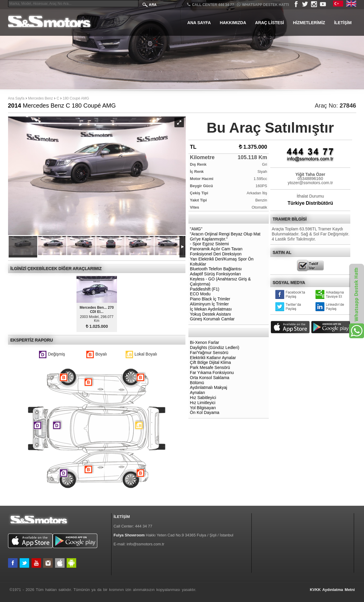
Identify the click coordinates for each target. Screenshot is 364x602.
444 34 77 (144, 526)
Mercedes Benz (40, 98)
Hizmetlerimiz (309, 23)
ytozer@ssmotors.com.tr (310, 183)
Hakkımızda (233, 23)
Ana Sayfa (199, 23)
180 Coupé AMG (76, 98)
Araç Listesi (270, 23)
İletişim (343, 23)
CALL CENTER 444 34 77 (211, 5)
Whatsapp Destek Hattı (263, 5)
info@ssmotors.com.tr (145, 544)
